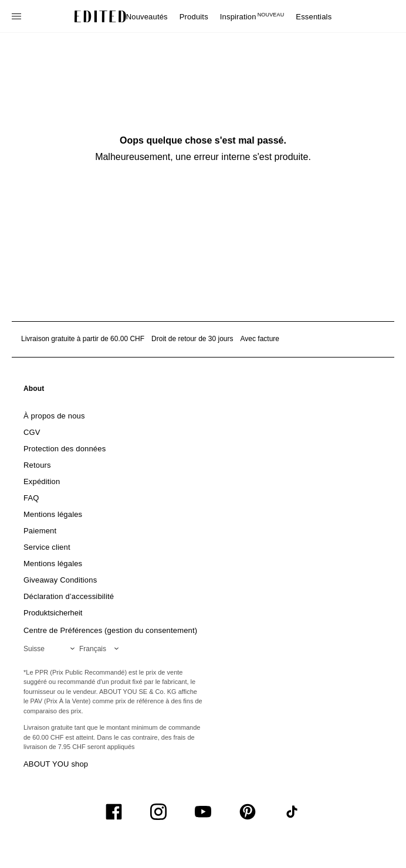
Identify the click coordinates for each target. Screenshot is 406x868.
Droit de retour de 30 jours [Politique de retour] (192, 339)
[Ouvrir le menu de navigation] (18, 16)
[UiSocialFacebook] (114, 812)
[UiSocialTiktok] (292, 812)
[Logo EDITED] (100, 16)
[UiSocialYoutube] (203, 812)
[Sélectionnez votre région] (51, 649)
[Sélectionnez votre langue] (101, 649)
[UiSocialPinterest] (248, 812)
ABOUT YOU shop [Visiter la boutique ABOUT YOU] (56, 764)
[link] (34, 391)
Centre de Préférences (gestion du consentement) (110, 630)
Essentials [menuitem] (314, 17)
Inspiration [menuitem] (252, 17)
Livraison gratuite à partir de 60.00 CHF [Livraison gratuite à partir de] (83, 339)
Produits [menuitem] (194, 17)
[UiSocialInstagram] (158, 812)
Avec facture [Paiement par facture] (260, 339)
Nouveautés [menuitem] (147, 17)
